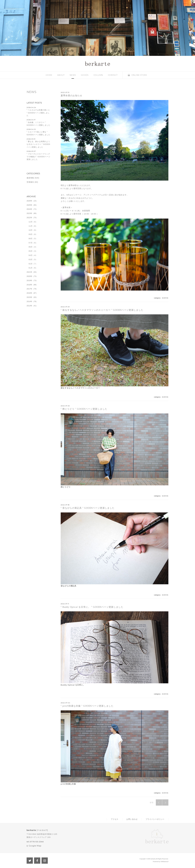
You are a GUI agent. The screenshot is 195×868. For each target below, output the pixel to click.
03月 (31, 260)
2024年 (29, 209)
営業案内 (30, 182)
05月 (31, 251)
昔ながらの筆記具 (69, 586)
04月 (31, 255)
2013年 (29, 306)
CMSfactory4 (164, 862)
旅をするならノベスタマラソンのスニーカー (80, 388)
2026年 (29, 201)
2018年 (29, 285)
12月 (31, 222)
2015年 (29, 297)
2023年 (29, 213)
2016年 (29, 293)
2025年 (29, 205)
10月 (31, 230)
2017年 (29, 289)
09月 (31, 234)
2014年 (29, 301)
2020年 (29, 276)
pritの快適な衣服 (68, 784)
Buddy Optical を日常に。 (73, 685)
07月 (31, 243)
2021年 (29, 272)
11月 (31, 226)
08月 (31, 239)
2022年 (29, 218)
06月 (31, 247)
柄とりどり (66, 487)
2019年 (29, 280)
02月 (31, 264)
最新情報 (165, 298)
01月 (31, 268)
